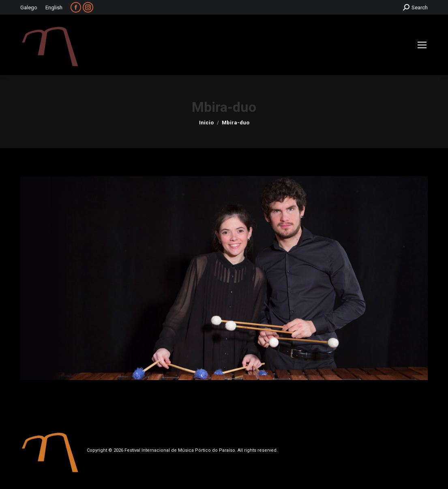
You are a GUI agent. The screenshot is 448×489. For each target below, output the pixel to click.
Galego (29, 7)
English (54, 7)
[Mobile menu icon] (422, 45)
